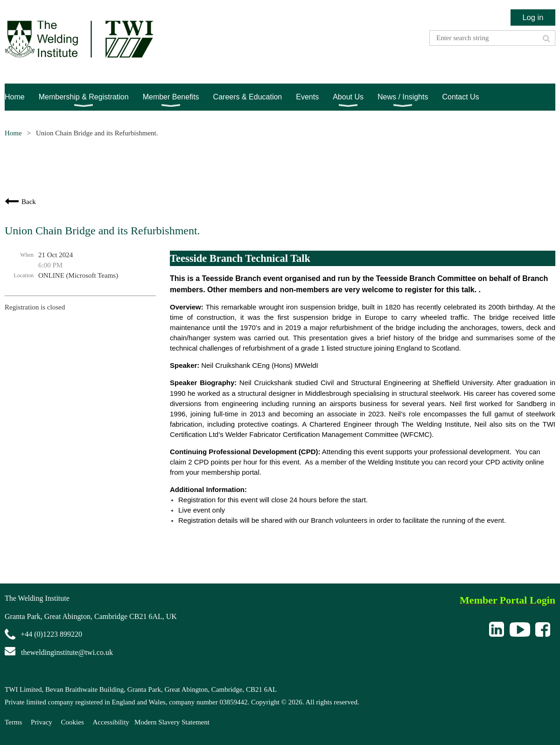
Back (29, 202)
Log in (533, 17)
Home (13, 133)
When (27, 255)
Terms (13, 722)
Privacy (42, 722)
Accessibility (111, 722)
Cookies (73, 722)
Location (24, 275)
